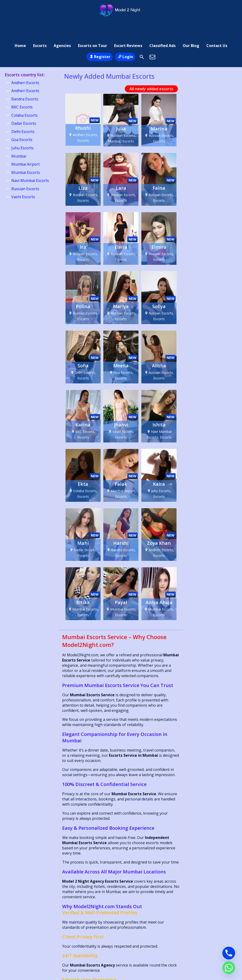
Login (125, 39)
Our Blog (191, 25)
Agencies (62, 25)
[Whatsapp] (229, 968)
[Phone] (229, 953)
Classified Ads (162, 25)
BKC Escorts (22, 89)
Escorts (40, 25)
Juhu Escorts (22, 130)
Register (100, 39)
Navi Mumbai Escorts (30, 162)
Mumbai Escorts (26, 154)
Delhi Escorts (23, 113)
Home (20, 25)
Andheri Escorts (25, 64)
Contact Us (217, 25)
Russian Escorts (25, 171)
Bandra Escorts (25, 81)
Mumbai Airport (26, 146)
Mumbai (19, 138)
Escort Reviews (128, 25)
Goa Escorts (22, 122)
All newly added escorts (151, 71)
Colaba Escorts (24, 97)
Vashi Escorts (23, 179)
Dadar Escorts (24, 105)
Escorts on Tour (93, 25)
